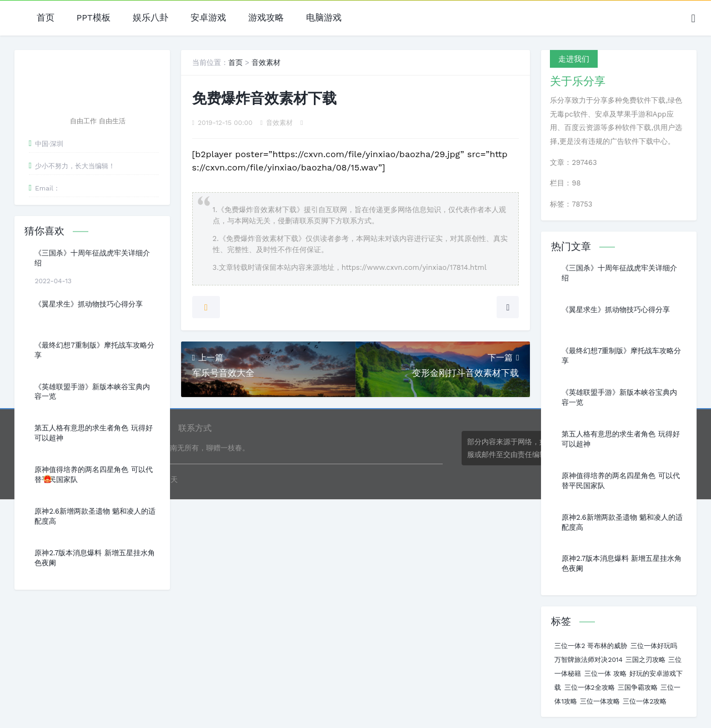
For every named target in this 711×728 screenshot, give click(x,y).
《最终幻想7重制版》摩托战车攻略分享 (94, 350)
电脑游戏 (324, 18)
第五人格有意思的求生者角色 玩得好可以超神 (93, 433)
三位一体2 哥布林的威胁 (591, 646)
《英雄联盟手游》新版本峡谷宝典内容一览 (92, 392)
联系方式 (195, 428)
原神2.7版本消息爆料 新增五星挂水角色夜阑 (94, 558)
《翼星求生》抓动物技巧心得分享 (89, 304)
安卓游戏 (208, 18)
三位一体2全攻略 (590, 687)
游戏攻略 (266, 18)
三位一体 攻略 (605, 674)
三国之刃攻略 (645, 660)
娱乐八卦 (151, 18)
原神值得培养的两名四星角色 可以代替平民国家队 (93, 475)
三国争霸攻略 (638, 687)
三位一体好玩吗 (654, 646)
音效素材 (266, 62)
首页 (46, 18)
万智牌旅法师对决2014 (588, 660)
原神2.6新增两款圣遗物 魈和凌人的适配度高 (95, 516)
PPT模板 (94, 18)
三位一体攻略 (600, 701)
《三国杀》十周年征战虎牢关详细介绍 (92, 258)
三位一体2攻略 (645, 701)
